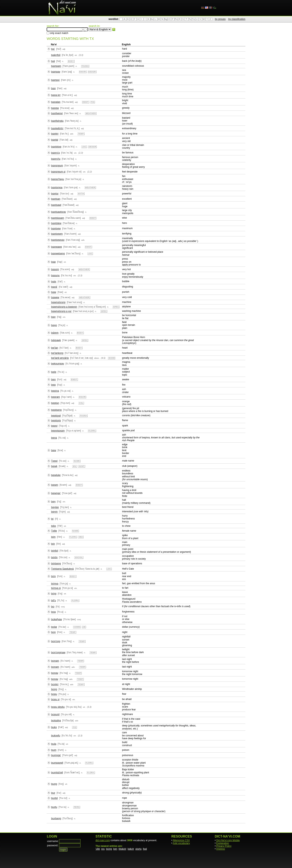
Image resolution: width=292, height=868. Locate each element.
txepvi (54, 426)
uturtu (138, 849)
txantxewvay (58, 240)
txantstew (56, 223)
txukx (54, 727)
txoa (53, 612)
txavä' (54, 287)
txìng (54, 594)
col (81, 403)
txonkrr (55, 684)
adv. (72, 134)
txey (53, 502)
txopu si (55, 699)
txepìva (55, 391)
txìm (53, 576)
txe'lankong (57, 353)
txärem (55, 333)
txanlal (55, 140)
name (77, 461)
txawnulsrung (58, 302)
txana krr (56, 95)
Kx (152, 19)
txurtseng (56, 818)
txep (53, 385)
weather (91, 113)
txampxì (55, 80)
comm (77, 627)
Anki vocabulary (181, 843)
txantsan (56, 199)
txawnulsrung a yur (61, 311)
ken (115, 849)
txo (53, 607)
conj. (63, 607)
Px (176, 19)
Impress (221, 849)
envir (83, 72)
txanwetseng (58, 254)
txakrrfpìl (56, 55)
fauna (85, 66)
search (114, 29)
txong (54, 689)
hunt (82, 466)
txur (53, 793)
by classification (237, 19)
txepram (55, 397)
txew (54, 450)
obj (81, 537)
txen (53, 379)
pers (77, 807)
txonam (55, 661)
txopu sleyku (58, 707)
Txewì (54, 461)
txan (53, 88)
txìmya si (56, 588)
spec (116, 307)
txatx (54, 282)
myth (81, 194)
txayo (54, 325)
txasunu (55, 275)
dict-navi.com (103, 840)
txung (54, 784)
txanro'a (55, 153)
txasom (55, 269)
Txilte (54, 531)
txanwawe (56, 247)
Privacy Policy (224, 846)
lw (84, 627)
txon (53, 632)
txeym (54, 512)
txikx (54, 526)
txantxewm (57, 234)
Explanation (223, 843)
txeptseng (56, 410)
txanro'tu (56, 159)
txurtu (54, 807)
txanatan (56, 102)
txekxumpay (58, 364)
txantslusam (58, 218)
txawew (55, 297)
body (71, 61)
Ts (190, 19)
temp (81, 134)
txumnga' (56, 755)
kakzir (131, 849)
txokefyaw (56, 619)
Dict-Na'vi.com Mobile (228, 840)
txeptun (55, 403)
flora (92, 431)
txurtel (54, 798)
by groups (220, 19)
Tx (193, 19)
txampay (56, 72)
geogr (92, 72)
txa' (53, 49)
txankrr (55, 134)
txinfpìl (55, 551)
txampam (56, 66)
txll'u (54, 600)
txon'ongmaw (58, 652)
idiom (112, 358)
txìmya (55, 584)
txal (53, 61)
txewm (55, 485)
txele (54, 372)
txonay (55, 673)
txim (53, 537)
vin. (76, 153)
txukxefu (56, 736)
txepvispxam (58, 431)
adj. (64, 49)
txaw (54, 292)
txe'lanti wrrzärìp (60, 358)
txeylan (55, 507)
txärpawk (56, 340)
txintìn (54, 557)
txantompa (57, 187)
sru (103, 849)
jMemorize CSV (181, 840)
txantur (55, 194)
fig (93, 102)
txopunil (55, 714)
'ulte (98, 849)
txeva (54, 438)
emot (86, 102)
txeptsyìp (56, 420)
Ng (166, 19)
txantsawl (56, 205)
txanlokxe (56, 147)
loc (84, 147)
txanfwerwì (57, 113)
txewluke (56, 475)
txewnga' (56, 493)
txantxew (56, 229)
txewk (54, 466)
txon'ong (56, 641)
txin (53, 544)
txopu (54, 694)
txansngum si (58, 172)
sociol (79, 557)
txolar (54, 627)
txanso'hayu (58, 179)
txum (54, 750)
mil (75, 466)
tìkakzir (122, 849)
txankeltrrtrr (57, 128)
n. (63, 61)
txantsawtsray (59, 212)
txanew (55, 108)
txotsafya (56, 721)
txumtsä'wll (57, 773)
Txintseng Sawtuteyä (62, 569)
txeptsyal (56, 416)
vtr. (76, 55)
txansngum (57, 166)
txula (54, 744)
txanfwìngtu (57, 121)
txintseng (56, 563)
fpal (145, 849)
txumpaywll (57, 763)
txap (53, 262)
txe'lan (55, 348)
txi (52, 519)
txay (53, 317)
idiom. (97, 358)
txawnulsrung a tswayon (64, 307)
